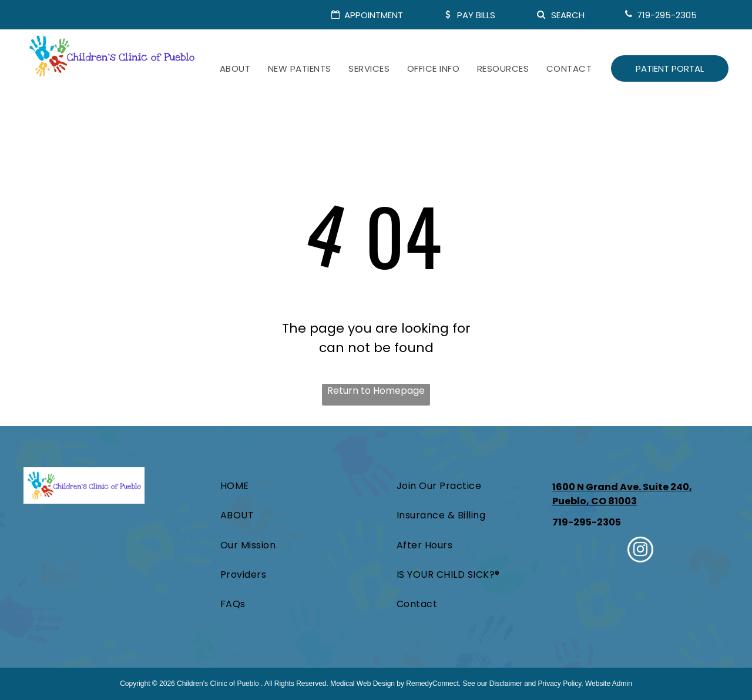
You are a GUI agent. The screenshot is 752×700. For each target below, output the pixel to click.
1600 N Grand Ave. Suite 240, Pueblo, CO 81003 (622, 494)
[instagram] (640, 551)
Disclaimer (506, 684)
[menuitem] (235, 69)
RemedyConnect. (433, 684)
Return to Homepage (376, 391)
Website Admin (609, 684)
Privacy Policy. (561, 684)
